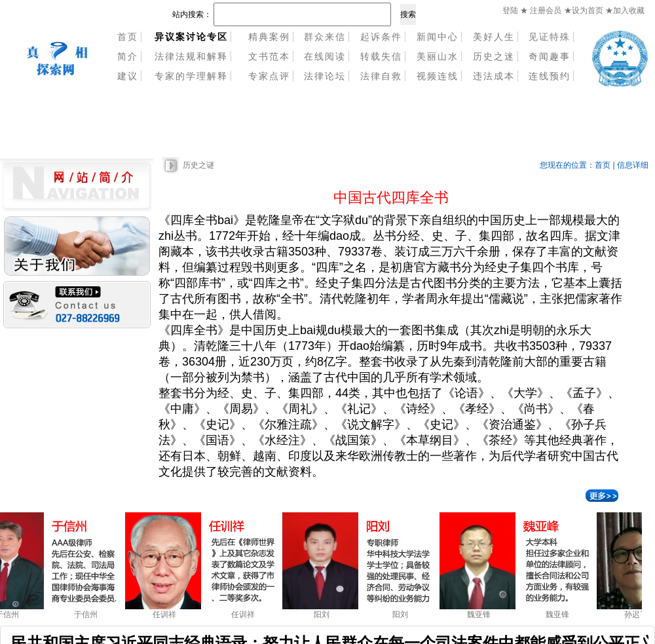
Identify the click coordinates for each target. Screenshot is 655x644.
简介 (128, 56)
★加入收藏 (625, 10)
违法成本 (494, 76)
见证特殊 (550, 37)
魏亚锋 (481, 615)
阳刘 (324, 615)
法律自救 (381, 76)
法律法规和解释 (191, 56)
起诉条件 (381, 37)
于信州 (88, 615)
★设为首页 (585, 10)
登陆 (510, 10)
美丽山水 (438, 56)
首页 (128, 37)
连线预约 (550, 76)
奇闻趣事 (550, 56)
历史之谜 (198, 165)
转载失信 (381, 56)
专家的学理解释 (191, 76)
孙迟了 (639, 615)
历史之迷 (494, 56)
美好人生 (494, 37)
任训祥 (167, 615)
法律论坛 (325, 76)
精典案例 (269, 37)
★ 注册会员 (541, 10)
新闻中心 (438, 37)
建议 (128, 76)
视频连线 (438, 76)
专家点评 (269, 76)
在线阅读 (325, 56)
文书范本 (269, 56)
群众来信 (325, 37)
